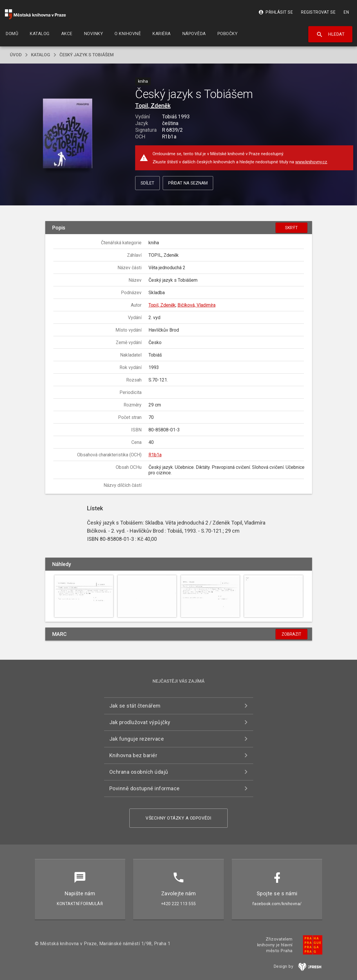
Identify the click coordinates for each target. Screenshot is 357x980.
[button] (67, 134)
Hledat (330, 35)
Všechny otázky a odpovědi (178, 818)
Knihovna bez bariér (133, 755)
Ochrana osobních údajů (139, 772)
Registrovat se (318, 12)
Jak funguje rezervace (137, 739)
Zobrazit (291, 634)
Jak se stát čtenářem (135, 706)
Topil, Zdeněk (153, 106)
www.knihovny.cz (311, 162)
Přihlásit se (276, 12)
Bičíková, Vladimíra (196, 305)
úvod (16, 55)
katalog (41, 55)
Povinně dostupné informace (145, 788)
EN (346, 12)
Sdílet (147, 183)
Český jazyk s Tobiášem (87, 55)
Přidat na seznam (188, 183)
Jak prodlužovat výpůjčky (140, 722)
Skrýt (291, 228)
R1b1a (155, 455)
